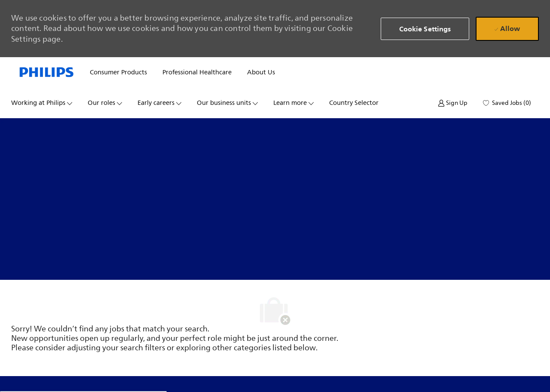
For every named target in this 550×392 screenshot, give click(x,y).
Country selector (354, 103)
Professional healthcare (197, 72)
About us (261, 72)
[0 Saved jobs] (507, 103)
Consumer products (118, 72)
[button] (425, 29)
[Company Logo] (47, 73)
